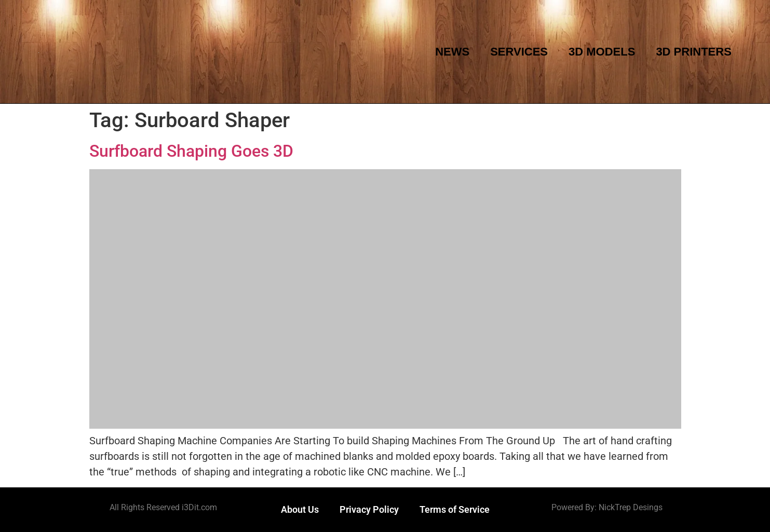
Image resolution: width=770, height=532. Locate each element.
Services (519, 52)
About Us (300, 509)
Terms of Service (455, 509)
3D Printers (693, 52)
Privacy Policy (369, 509)
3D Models (602, 52)
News (452, 52)
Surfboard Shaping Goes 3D (191, 151)
